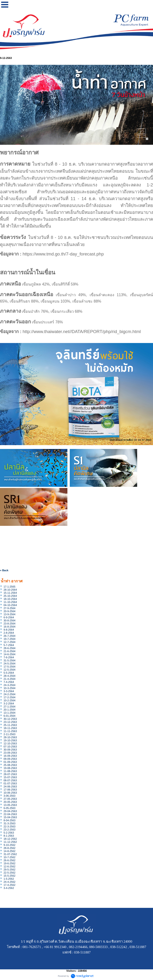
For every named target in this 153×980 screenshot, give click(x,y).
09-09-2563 (10, 759)
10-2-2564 (9, 700)
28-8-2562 (9, 848)
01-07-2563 (10, 783)
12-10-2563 (10, 743)
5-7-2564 (9, 645)
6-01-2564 (9, 716)
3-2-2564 (9, 703)
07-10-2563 (10, 747)
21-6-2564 (9, 651)
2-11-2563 (9, 734)
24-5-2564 (9, 664)
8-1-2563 (9, 836)
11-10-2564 (10, 602)
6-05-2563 (9, 808)
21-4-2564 (9, 679)
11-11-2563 (10, 731)
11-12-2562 (10, 842)
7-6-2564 (9, 657)
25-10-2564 (10, 596)
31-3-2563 (9, 823)
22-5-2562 (9, 873)
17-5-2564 (9, 667)
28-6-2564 (9, 648)
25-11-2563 (10, 725)
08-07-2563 (10, 780)
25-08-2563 (10, 765)
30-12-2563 (10, 719)
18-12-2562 (10, 839)
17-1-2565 (9, 587)
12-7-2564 (9, 642)
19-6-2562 (9, 863)
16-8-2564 (9, 627)
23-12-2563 (10, 722)
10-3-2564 (9, 688)
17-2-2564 (9, 697)
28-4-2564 (9, 676)
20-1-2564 (9, 710)
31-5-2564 (9, 660)
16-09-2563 (10, 756)
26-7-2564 (9, 636)
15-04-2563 (10, 817)
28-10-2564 (10, 590)
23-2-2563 (9, 830)
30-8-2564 (9, 620)
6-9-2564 (9, 617)
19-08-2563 (10, 768)
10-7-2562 (9, 857)
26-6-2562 (9, 860)
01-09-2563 (10, 762)
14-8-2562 (9, 851)
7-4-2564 (9, 682)
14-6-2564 (9, 654)
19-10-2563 (10, 740)
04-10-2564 (10, 605)
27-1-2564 (9, 707)
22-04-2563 (10, 814)
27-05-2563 (10, 799)
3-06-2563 (9, 796)
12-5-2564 (9, 670)
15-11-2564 (10, 593)
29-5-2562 (9, 870)
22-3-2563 (9, 826)
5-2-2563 (9, 833)
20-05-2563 (10, 802)
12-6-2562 (9, 866)
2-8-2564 (9, 633)
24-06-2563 (10, 787)
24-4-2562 (9, 882)
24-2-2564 (9, 694)
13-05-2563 (10, 805)
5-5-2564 (9, 673)
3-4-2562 (9, 888)
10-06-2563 (10, 793)
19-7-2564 (9, 639)
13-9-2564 (9, 614)
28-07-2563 (10, 774)
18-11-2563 (10, 728)
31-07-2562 (10, 854)
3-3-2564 (9, 691)
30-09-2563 (10, 750)
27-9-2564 (9, 608)
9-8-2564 (9, 630)
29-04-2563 (10, 811)
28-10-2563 (10, 737)
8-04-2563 (9, 820)
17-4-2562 (9, 885)
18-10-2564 (10, 599)
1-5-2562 (9, 879)
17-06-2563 (10, 790)
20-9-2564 (9, 611)
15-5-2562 (9, 876)
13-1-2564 (9, 713)
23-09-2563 (10, 753)
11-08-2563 (10, 771)
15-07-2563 (10, 777)
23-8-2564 (9, 624)
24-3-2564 (9, 685)
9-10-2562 (9, 845)
